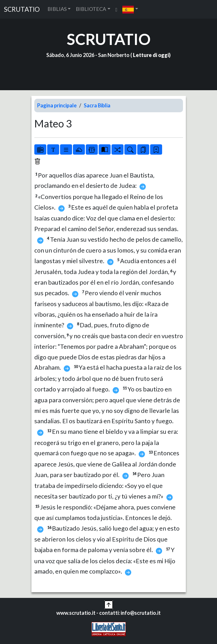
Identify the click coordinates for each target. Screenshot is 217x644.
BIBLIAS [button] (57, 9)
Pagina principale (57, 105)
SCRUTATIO (22, 9)
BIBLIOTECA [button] (91, 9)
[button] (130, 9)
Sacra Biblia (97, 105)
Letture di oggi (151, 55)
